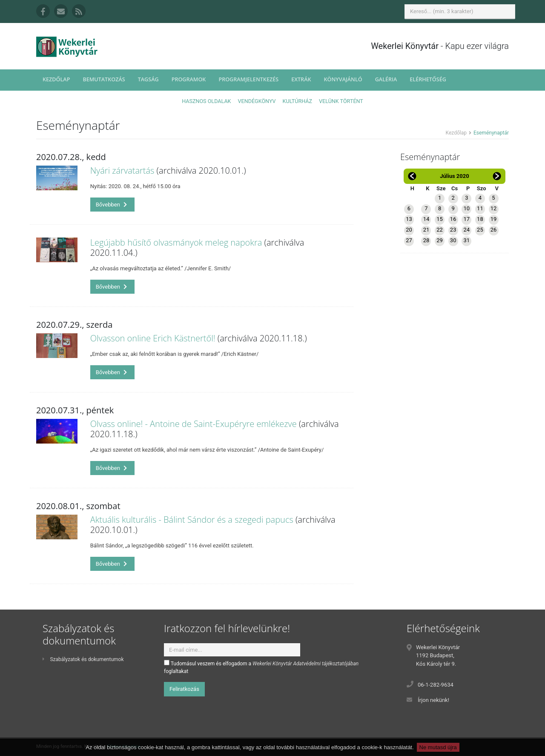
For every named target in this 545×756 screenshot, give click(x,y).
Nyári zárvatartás (122, 170)
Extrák (301, 79)
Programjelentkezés (248, 79)
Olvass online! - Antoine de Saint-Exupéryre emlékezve (194, 424)
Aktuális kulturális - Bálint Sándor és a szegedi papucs (192, 520)
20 (409, 230)
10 (466, 208)
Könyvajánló (343, 79)
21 (426, 230)
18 (480, 219)
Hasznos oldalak (206, 101)
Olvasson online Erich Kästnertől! (153, 338)
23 (453, 230)
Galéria (386, 79)
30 (453, 240)
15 (440, 219)
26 (494, 230)
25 (480, 230)
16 (453, 219)
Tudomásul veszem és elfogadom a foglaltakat (261, 667)
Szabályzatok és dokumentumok (83, 659)
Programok (189, 79)
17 (466, 219)
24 (466, 230)
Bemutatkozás (104, 79)
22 (440, 230)
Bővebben (112, 205)
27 (409, 240)
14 (426, 219)
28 (426, 240)
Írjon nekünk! (433, 700)
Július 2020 (454, 176)
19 (494, 219)
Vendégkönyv (257, 101)
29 (440, 240)
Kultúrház (297, 101)
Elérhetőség (428, 79)
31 (466, 240)
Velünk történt (341, 101)
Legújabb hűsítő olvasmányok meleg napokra (176, 242)
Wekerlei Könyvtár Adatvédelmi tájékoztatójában (305, 664)
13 (409, 219)
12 (494, 208)
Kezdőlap (56, 79)
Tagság (148, 79)
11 (480, 208)
